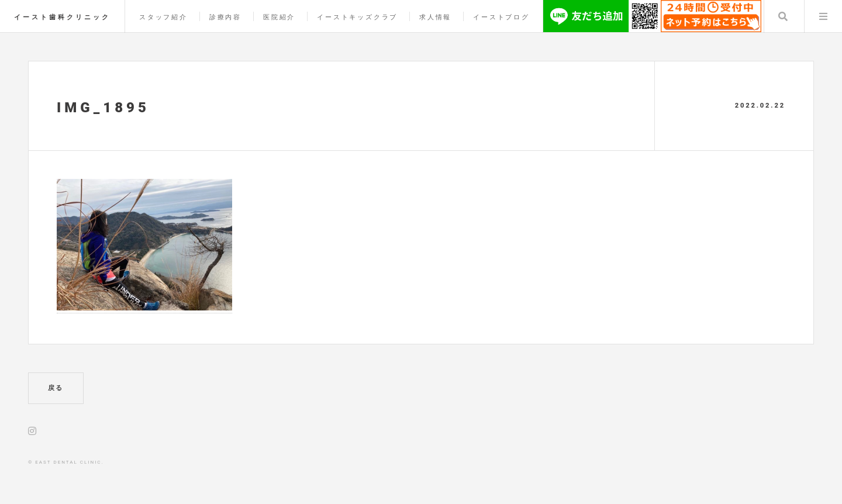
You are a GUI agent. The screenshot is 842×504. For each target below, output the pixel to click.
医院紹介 (279, 17)
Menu (823, 16)
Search (783, 16)
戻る (56, 388)
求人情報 (435, 17)
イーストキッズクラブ (357, 17)
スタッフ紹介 (163, 17)
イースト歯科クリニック (62, 17)
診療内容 (225, 17)
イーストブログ (501, 17)
